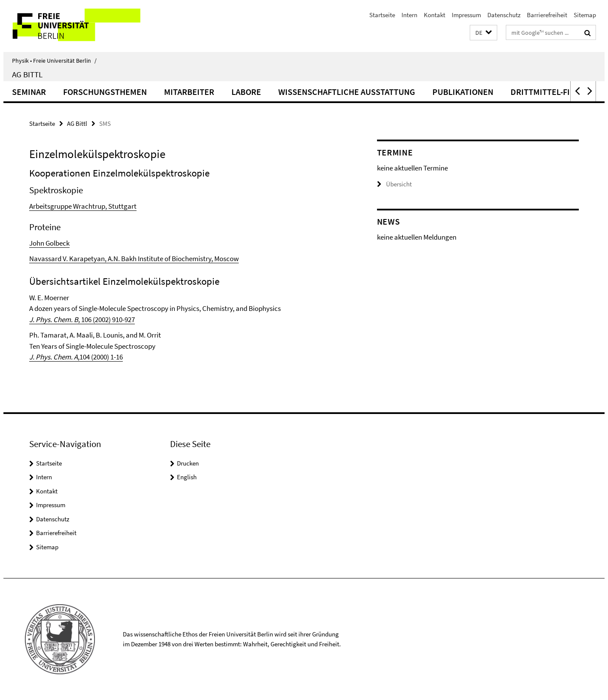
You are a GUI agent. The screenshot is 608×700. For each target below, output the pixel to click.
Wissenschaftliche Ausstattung (347, 92)
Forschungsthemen (105, 92)
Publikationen (463, 92)
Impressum (466, 15)
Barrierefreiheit (547, 15)
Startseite (382, 15)
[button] (483, 33)
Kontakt (435, 15)
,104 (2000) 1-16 (76, 357)
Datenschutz (504, 15)
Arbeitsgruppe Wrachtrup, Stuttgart (83, 206)
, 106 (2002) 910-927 (82, 320)
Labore (246, 92)
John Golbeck (49, 243)
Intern (409, 15)
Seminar (29, 92)
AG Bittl (27, 74)
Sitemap (585, 15)
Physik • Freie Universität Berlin (54, 61)
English (187, 477)
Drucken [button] (188, 463)
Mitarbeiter (189, 92)
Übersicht (394, 184)
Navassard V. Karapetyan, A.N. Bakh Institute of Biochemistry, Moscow (134, 259)
